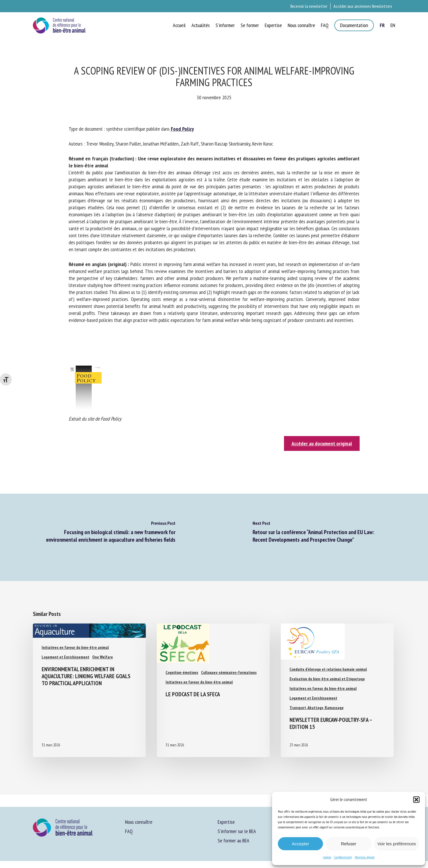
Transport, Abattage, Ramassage (317, 708)
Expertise (226, 822)
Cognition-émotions (182, 672)
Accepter (300, 844)
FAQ (129, 831)
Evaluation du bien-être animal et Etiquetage (327, 679)
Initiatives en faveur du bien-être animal (75, 647)
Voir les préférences (397, 844)
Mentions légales (365, 857)
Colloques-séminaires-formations (229, 672)
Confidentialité (343, 857)
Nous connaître (139, 822)
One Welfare (103, 657)
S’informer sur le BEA (237, 831)
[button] (416, 800)
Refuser (349, 844)
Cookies (327, 857)
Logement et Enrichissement (65, 657)
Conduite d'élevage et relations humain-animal (328, 669)
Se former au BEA (233, 840)
